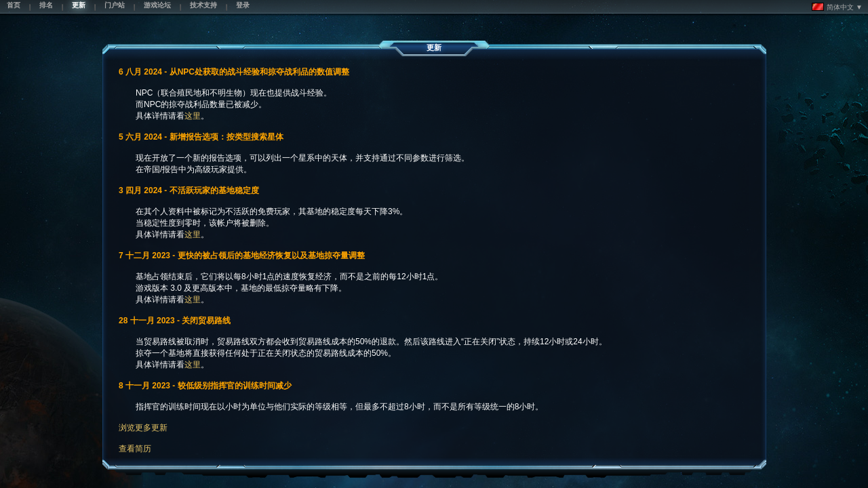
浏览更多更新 (143, 428)
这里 (193, 116)
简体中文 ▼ (837, 7)
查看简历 (135, 449)
